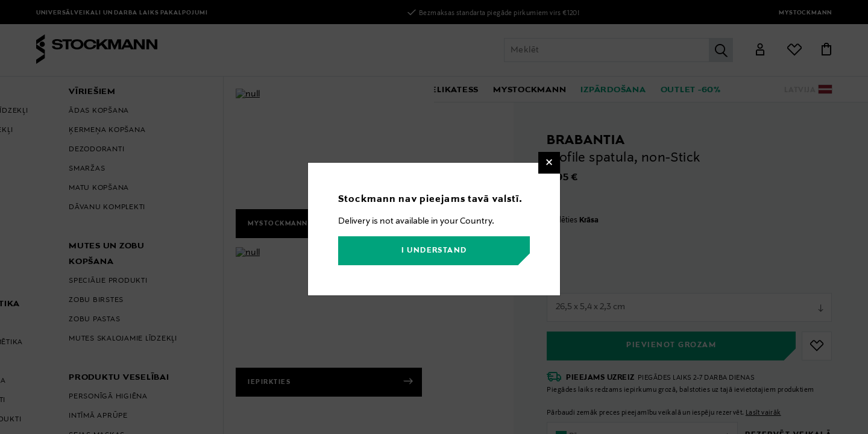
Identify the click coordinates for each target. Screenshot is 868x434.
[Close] (549, 163)
